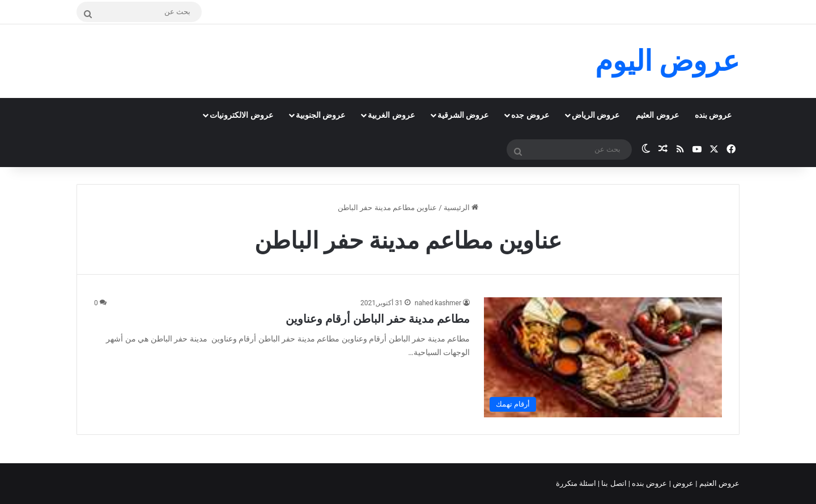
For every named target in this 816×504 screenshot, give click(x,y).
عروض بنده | (649, 483)
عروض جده (530, 115)
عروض (683, 483)
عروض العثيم (657, 115)
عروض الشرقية (463, 115)
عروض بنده (713, 115)
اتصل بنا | (613, 483)
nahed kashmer (438, 303)
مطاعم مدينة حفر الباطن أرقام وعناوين (378, 319)
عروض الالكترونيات (241, 115)
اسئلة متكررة (577, 483)
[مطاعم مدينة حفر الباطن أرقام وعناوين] (603, 357)
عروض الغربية (391, 115)
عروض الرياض (596, 115)
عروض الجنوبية (320, 115)
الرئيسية (461, 208)
